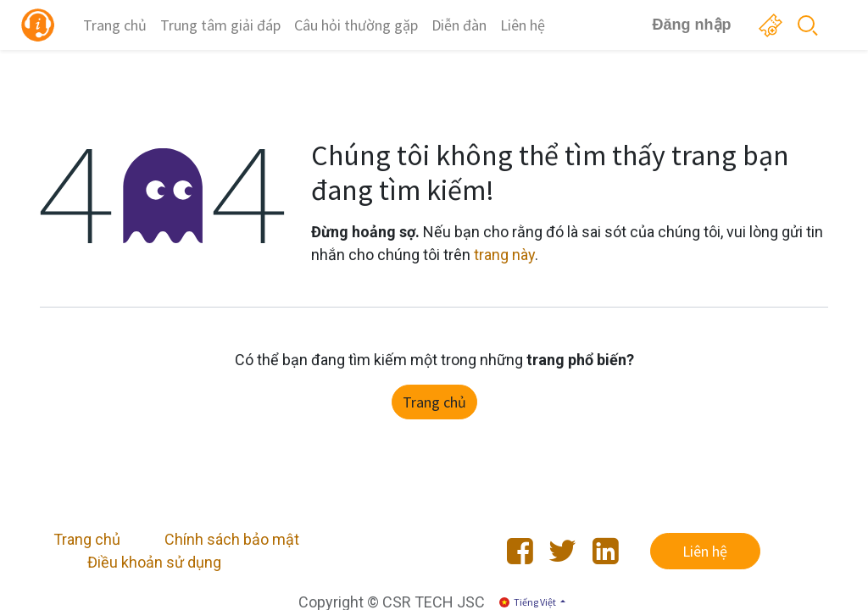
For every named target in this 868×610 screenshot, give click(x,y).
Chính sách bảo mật (232, 539)
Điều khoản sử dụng (154, 562)
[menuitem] (122, 25)
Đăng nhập (685, 25)
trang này (504, 255)
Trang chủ (434, 402)
